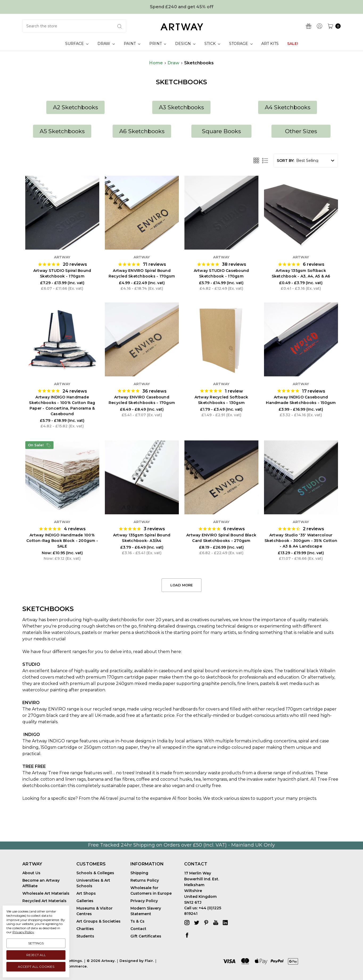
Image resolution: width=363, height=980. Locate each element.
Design (185, 44)
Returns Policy (145, 880)
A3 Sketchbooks (181, 107)
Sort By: (285, 161)
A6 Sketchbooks (142, 131)
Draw (106, 44)
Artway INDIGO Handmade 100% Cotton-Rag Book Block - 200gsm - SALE (62, 541)
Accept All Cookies (36, 967)
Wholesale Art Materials (46, 893)
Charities (85, 929)
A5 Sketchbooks (62, 131)
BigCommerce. (73, 966)
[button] (75, 107)
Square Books (221, 131)
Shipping (139, 873)
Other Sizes (301, 131)
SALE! (293, 44)
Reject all (36, 955)
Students (85, 936)
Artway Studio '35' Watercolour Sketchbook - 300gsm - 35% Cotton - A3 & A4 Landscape (301, 541)
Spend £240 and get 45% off (182, 7)
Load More (181, 585)
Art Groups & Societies (98, 921)
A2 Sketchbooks (75, 107)
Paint (132, 44)
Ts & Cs (137, 921)
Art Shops (86, 893)
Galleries (85, 901)
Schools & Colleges (95, 873)
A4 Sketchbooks (288, 107)
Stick (212, 44)
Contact (138, 929)
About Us (31, 873)
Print (158, 44)
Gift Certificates (146, 936)
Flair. (149, 961)
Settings (36, 943)
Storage (241, 44)
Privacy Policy (144, 901)
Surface (77, 44)
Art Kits (270, 44)
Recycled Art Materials (44, 901)
